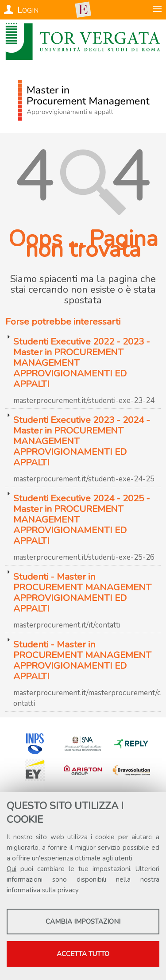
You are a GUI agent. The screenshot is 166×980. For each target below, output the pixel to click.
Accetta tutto (83, 954)
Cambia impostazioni (83, 922)
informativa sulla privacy (43, 890)
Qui (12, 869)
